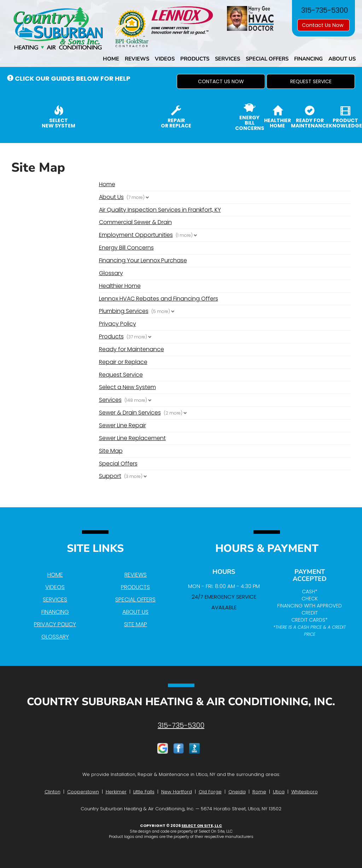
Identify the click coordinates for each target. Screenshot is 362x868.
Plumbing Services (124, 311)
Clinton (52, 792)
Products (195, 59)
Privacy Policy (118, 324)
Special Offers (267, 59)
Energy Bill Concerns (126, 248)
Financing (308, 59)
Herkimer (116, 792)
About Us (342, 59)
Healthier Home (120, 286)
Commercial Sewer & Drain (135, 222)
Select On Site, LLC (202, 826)
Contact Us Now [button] (323, 25)
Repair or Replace (123, 362)
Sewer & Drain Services (130, 413)
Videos (165, 59)
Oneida (237, 792)
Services (227, 59)
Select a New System (127, 387)
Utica (279, 792)
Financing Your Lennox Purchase (143, 260)
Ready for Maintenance (132, 349)
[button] (221, 81)
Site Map (111, 451)
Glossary (111, 273)
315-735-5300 (181, 725)
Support (110, 476)
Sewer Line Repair (122, 425)
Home (111, 59)
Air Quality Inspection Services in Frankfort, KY (160, 210)
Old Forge (210, 792)
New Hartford (177, 792)
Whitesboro (305, 792)
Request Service (121, 375)
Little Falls (144, 792)
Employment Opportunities (136, 235)
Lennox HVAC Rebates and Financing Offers (159, 299)
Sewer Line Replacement (132, 438)
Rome (259, 792)
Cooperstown (83, 792)
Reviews (137, 59)
